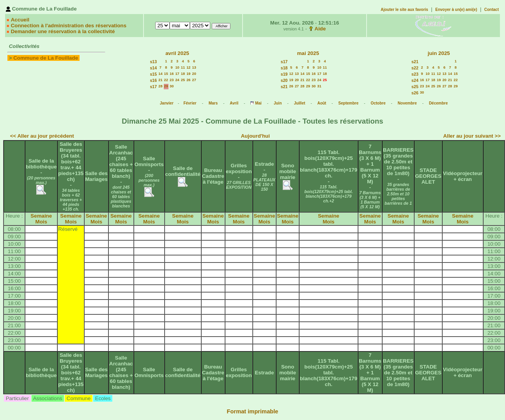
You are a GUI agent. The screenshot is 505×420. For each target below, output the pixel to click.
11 (183, 67)
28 (160, 86)
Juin (278, 103)
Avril (234, 103)
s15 (153, 74)
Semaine (41, 216)
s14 (153, 68)
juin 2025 (439, 53)
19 (188, 74)
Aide (320, 29)
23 (172, 80)
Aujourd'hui (255, 136)
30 (172, 86)
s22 (415, 68)
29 (166, 86)
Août (322, 103)
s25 (415, 87)
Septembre (349, 103)
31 (319, 86)
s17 (153, 87)
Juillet (300, 103)
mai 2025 (308, 53)
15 (166, 74)
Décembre (438, 103)
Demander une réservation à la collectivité (63, 31)
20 (194, 74)
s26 (415, 93)
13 (194, 67)
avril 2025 (177, 53)
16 (172, 74)
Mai (258, 103)
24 (177, 80)
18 (183, 74)
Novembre (407, 103)
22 (166, 80)
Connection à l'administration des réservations (69, 26)
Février (190, 103)
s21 (284, 87)
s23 (415, 74)
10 (177, 67)
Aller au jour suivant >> (472, 136)
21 (160, 80)
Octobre (378, 103)
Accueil (20, 20)
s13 (153, 62)
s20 (284, 80)
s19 (284, 74)
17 (177, 74)
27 (194, 80)
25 (183, 80)
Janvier (167, 103)
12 (188, 67)
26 (188, 80)
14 (160, 74)
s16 (153, 80)
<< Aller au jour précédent (42, 136)
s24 (415, 80)
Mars (213, 103)
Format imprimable (253, 411)
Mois (41, 222)
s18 (284, 68)
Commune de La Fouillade (46, 58)
